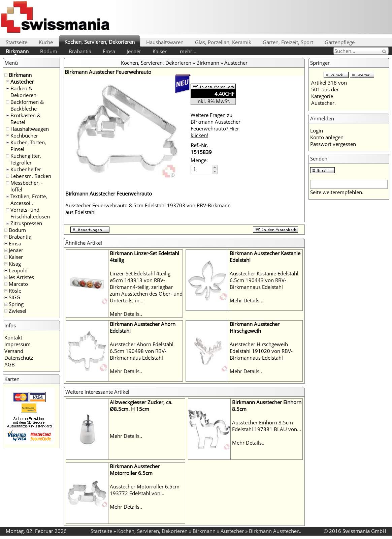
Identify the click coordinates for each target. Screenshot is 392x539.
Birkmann (17, 51)
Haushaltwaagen (30, 129)
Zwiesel (18, 311)
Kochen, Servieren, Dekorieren (100, 42)
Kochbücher (24, 136)
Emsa (109, 51)
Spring (16, 304)
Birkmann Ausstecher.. (275, 531)
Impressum (18, 344)
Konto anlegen (327, 137)
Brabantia (80, 51)
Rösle (15, 291)
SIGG (14, 297)
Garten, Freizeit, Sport (288, 42)
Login (317, 130)
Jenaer (134, 51)
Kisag (15, 264)
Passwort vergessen (333, 144)
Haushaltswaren (165, 42)
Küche (46, 42)
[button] (215, 167)
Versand (14, 351)
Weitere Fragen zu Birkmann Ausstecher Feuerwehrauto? (216, 125)
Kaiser (160, 51)
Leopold (18, 270)
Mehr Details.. (126, 314)
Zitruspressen (26, 223)
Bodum (49, 51)
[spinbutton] (202, 169)
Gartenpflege (340, 42)
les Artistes (21, 277)
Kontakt (13, 337)
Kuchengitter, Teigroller (26, 159)
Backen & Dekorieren (23, 92)
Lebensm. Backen (31, 176)
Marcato (18, 284)
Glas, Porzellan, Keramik (223, 42)
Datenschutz (19, 358)
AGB (10, 364)
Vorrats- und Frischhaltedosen (30, 213)
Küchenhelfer (26, 169)
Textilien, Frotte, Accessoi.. (29, 200)
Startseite (17, 42)
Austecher (22, 82)
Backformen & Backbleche (27, 105)
